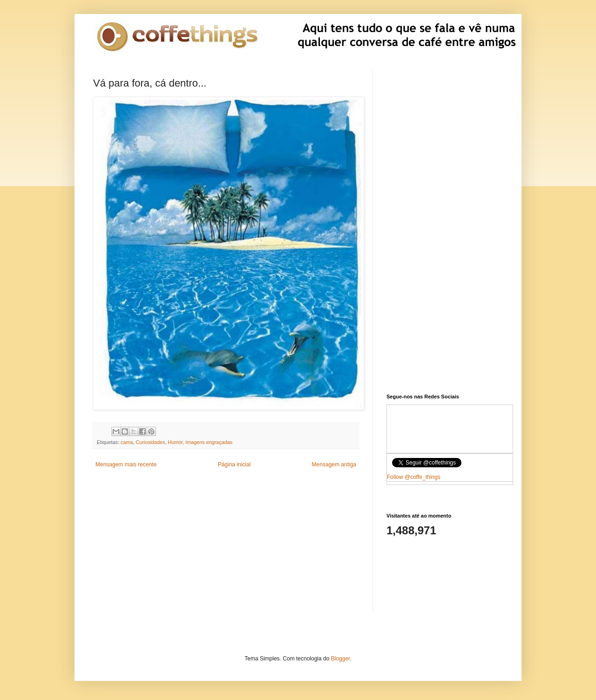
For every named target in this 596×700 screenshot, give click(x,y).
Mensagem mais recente (126, 464)
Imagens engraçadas (209, 442)
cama (127, 442)
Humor (175, 442)
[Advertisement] (226, 548)
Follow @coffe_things (414, 477)
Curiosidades (150, 442)
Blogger (341, 659)
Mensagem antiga (334, 464)
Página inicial (234, 464)
